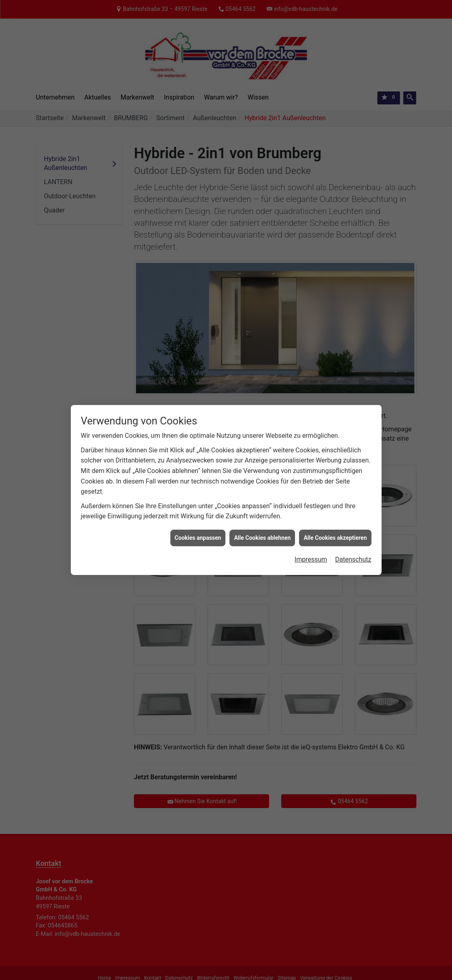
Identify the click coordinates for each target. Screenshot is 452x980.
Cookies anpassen (198, 304)
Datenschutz (353, 326)
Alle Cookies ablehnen (262, 304)
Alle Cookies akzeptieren (335, 304)
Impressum (311, 326)
